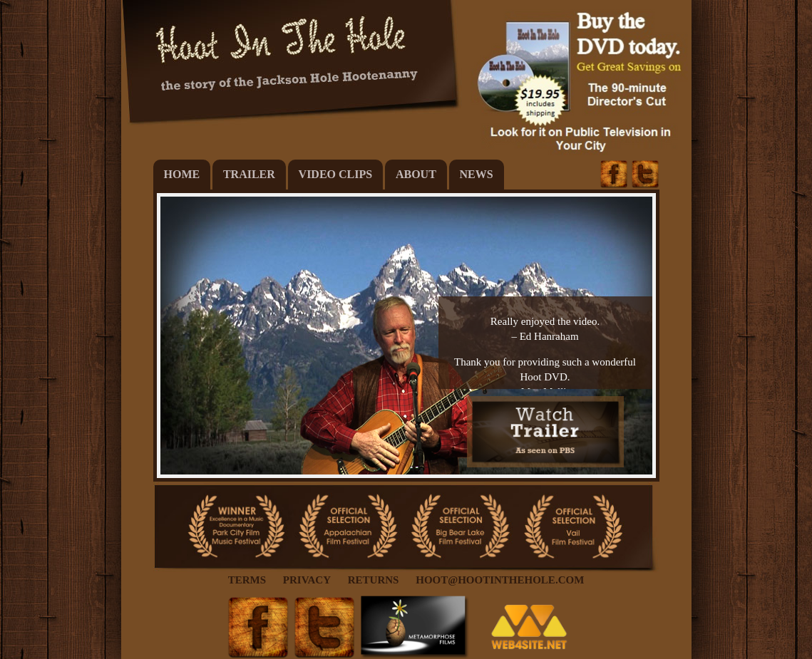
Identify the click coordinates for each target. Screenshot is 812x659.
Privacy (307, 580)
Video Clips (336, 174)
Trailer (249, 174)
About (416, 174)
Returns (374, 580)
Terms (247, 580)
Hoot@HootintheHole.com (500, 580)
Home (182, 174)
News (477, 174)
